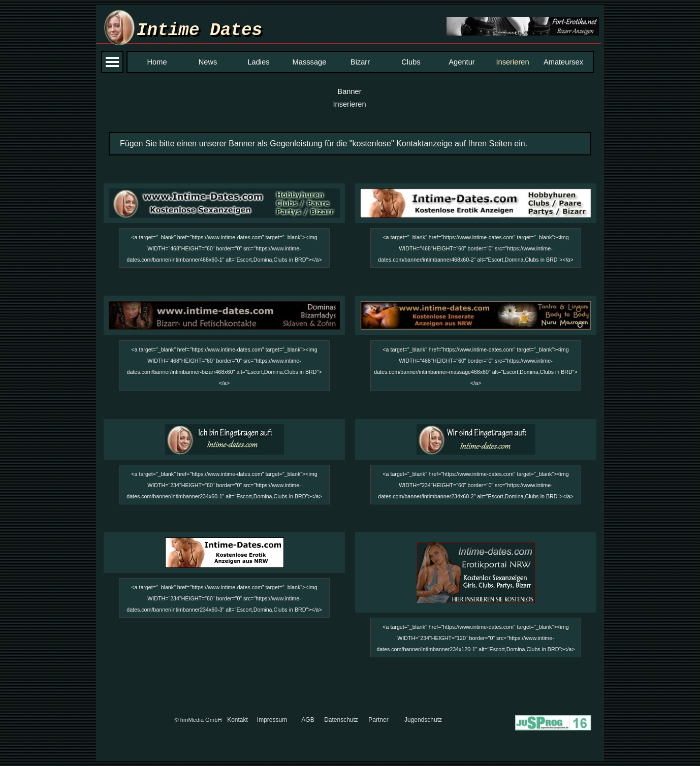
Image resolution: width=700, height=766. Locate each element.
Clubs (411, 62)
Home (157, 62)
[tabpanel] (350, 144)
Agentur (462, 62)
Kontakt (237, 720)
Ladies (258, 62)
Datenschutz (341, 720)
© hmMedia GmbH (198, 720)
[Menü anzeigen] (112, 62)
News (208, 62)
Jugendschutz (423, 720)
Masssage (310, 62)
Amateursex (563, 62)
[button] (523, 27)
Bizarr (360, 62)
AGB (308, 720)
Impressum (272, 720)
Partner (378, 720)
